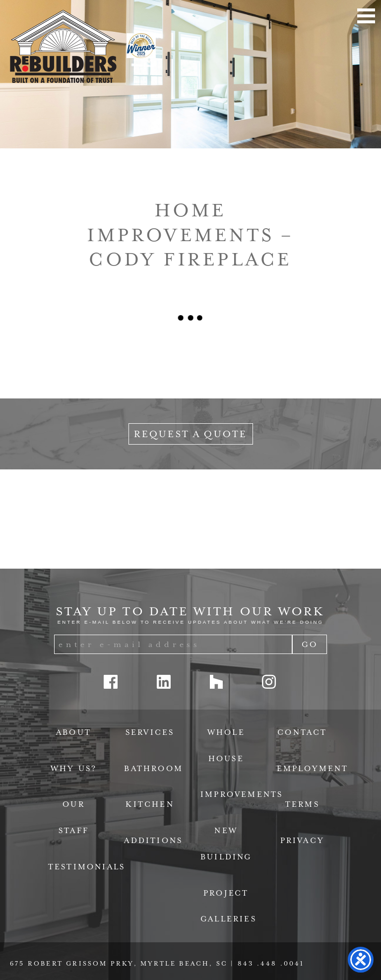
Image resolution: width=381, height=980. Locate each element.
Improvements (242, 794)
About (74, 732)
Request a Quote (191, 434)
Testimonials (87, 867)
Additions (153, 841)
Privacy (302, 841)
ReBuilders (63, 46)
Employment (313, 769)
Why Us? (74, 769)
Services (150, 732)
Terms (302, 804)
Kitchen (150, 804)
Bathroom (154, 769)
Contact (302, 732)
